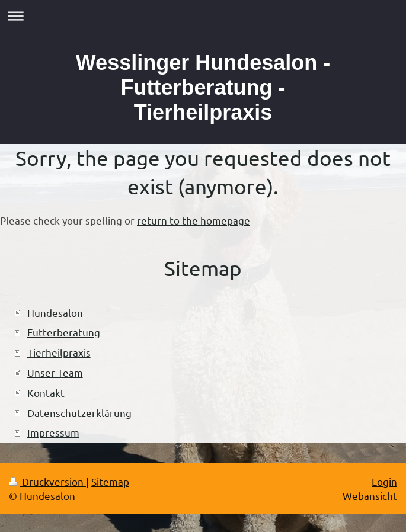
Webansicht (370, 496)
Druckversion (47, 481)
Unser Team (55, 372)
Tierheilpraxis (59, 352)
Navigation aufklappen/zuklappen (203, 16)
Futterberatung (64, 332)
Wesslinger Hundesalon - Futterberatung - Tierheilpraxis (203, 87)
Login (384, 481)
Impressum (53, 432)
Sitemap (110, 481)
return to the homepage (194, 220)
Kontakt (46, 392)
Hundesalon (55, 313)
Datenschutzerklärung (79, 413)
